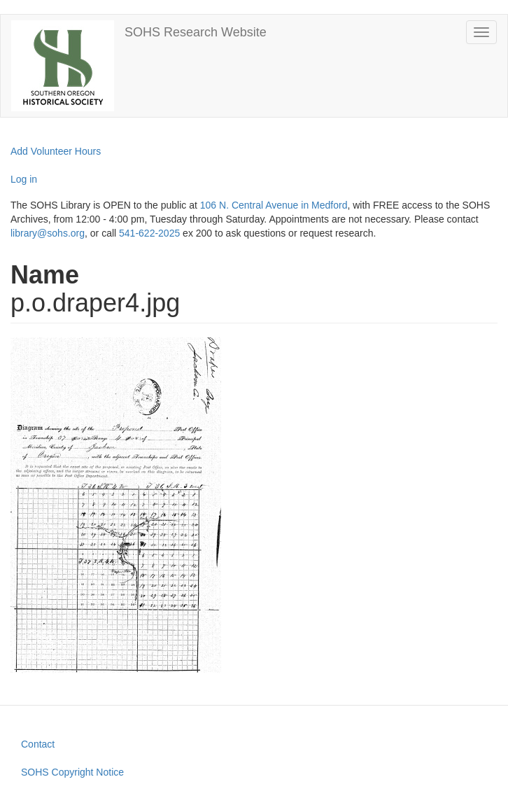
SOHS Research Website (196, 32)
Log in (24, 179)
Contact (38, 744)
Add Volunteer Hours (56, 151)
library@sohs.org (48, 233)
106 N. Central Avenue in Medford (274, 205)
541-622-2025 (149, 233)
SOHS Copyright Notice (72, 772)
